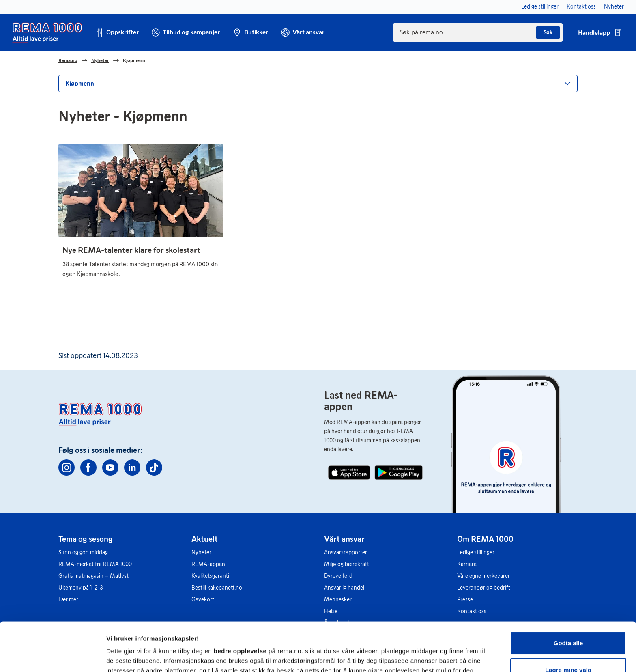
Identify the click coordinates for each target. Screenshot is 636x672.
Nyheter (201, 552)
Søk (548, 33)
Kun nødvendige (568, 650)
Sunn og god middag (83, 552)
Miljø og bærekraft (347, 564)
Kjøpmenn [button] (80, 83)
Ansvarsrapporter (346, 552)
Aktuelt (205, 539)
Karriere (467, 564)
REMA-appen (208, 564)
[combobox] (478, 32)
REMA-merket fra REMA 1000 (95, 564)
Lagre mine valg (568, 624)
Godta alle (568, 597)
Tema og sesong (86, 539)
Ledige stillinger (476, 552)
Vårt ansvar (344, 539)
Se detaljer (436, 651)
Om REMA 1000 (485, 539)
